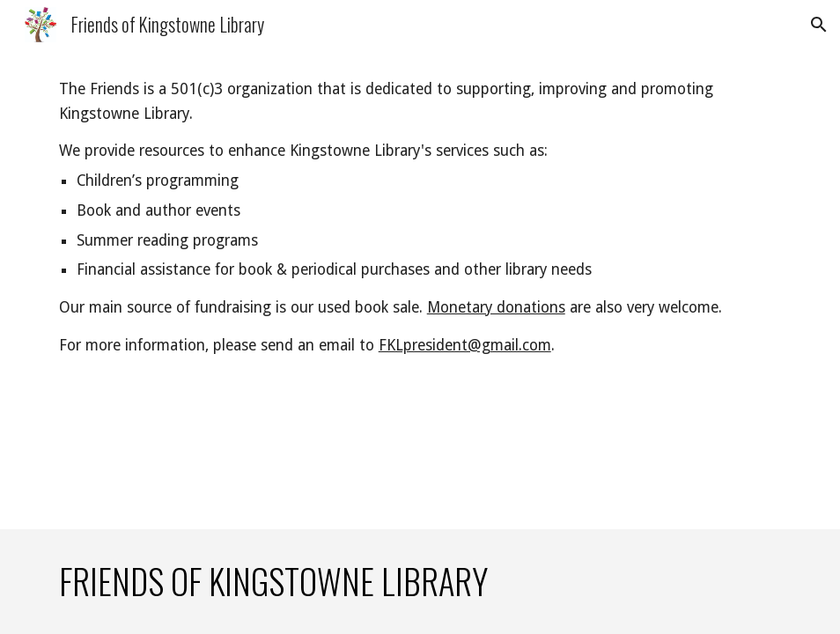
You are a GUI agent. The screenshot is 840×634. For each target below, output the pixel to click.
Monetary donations (496, 307)
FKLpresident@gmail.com (465, 345)
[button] (819, 25)
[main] (420, 217)
